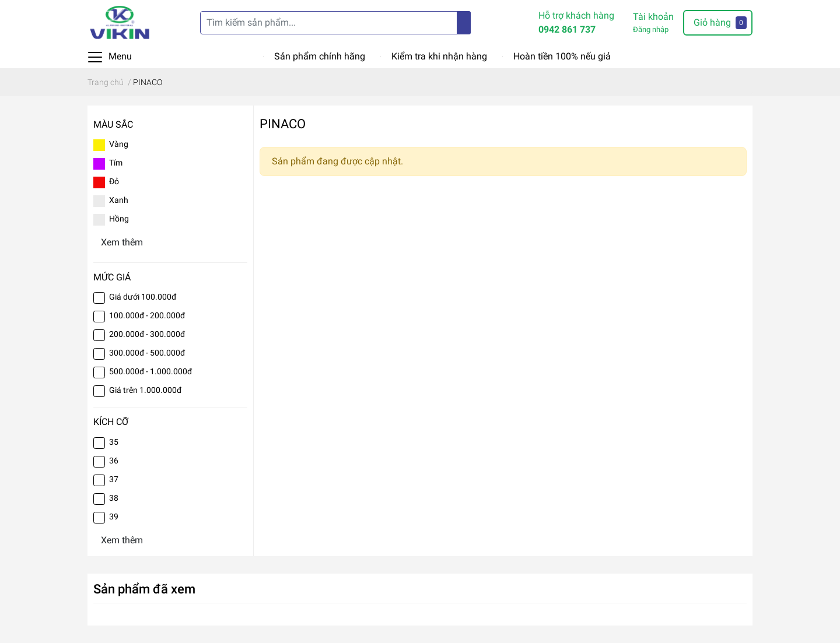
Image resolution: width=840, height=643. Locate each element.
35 (114, 442)
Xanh (119, 200)
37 (114, 479)
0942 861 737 (567, 29)
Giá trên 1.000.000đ (145, 390)
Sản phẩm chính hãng (320, 56)
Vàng (119, 144)
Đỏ (114, 181)
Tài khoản (653, 17)
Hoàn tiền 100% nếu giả (562, 56)
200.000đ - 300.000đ (147, 334)
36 (114, 461)
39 (114, 516)
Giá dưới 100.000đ (143, 297)
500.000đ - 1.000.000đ (150, 371)
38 (114, 498)
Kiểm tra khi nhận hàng (439, 56)
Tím (116, 163)
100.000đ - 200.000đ (147, 315)
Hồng (119, 219)
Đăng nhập (651, 29)
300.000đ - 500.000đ (147, 353)
